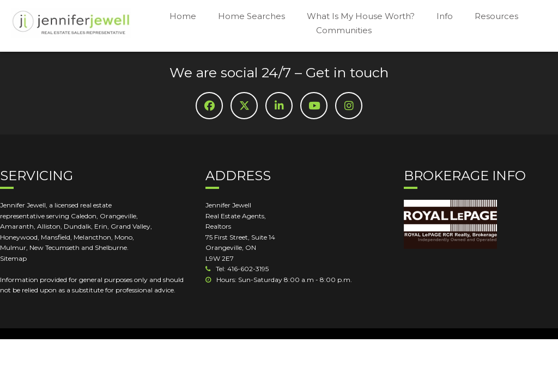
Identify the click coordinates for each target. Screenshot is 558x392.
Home (183, 16)
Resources (496, 16)
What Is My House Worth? (361, 16)
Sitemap (13, 258)
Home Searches (251, 16)
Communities (344, 30)
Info (445, 16)
